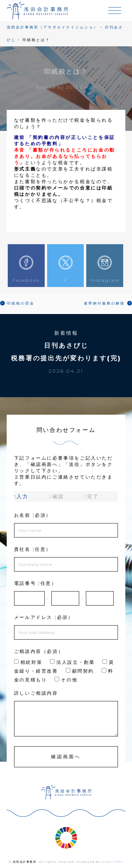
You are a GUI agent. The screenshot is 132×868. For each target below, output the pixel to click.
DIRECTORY (113, 862)
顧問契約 (80, 671)
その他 (66, 680)
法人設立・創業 (72, 662)
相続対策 (28, 662)
